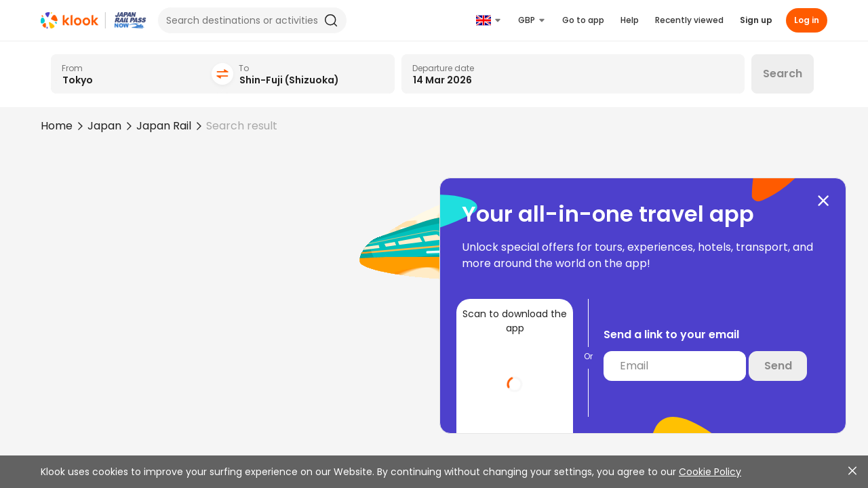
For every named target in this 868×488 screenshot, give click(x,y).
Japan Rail (164, 126)
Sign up (756, 20)
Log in (807, 20)
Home (57, 126)
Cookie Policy (710, 472)
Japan (104, 126)
